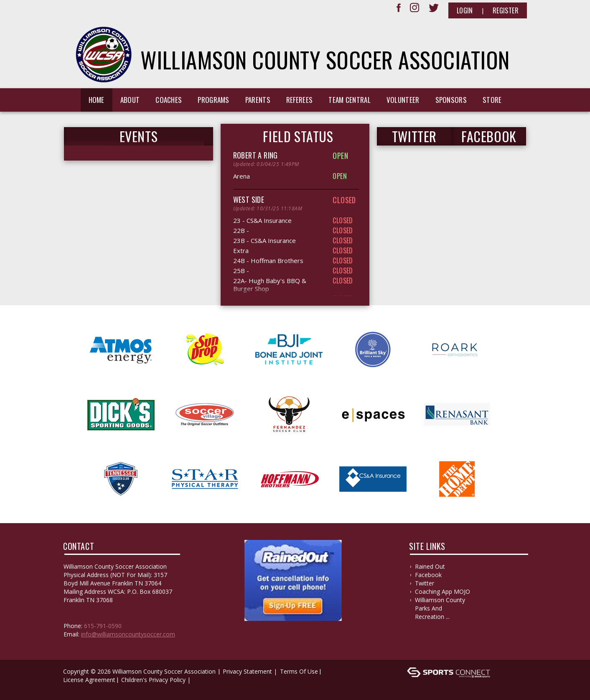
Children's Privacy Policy (153, 680)
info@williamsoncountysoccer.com (128, 634)
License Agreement (89, 680)
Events (139, 136)
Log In (74, 688)
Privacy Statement (247, 671)
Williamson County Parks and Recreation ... (440, 608)
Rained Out (430, 566)
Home (97, 100)
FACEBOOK (489, 136)
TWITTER (414, 136)
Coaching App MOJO (442, 591)
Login (465, 10)
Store (492, 100)
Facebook (428, 575)
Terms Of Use (299, 671)
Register (506, 10)
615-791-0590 (103, 626)
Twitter (425, 583)
